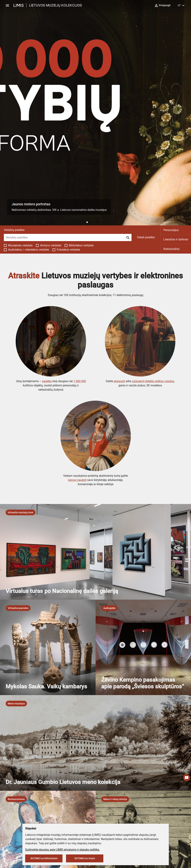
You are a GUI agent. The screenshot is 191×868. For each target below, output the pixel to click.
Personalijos (171, 230)
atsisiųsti (119, 381)
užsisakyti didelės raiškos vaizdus (153, 381)
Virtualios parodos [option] (18, 608)
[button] (87, 222)
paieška (47, 381)
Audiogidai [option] (109, 608)
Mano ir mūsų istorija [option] (115, 799)
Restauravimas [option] (16, 799)
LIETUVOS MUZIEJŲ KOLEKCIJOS (55, 5)
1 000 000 (80, 381)
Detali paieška (146, 237)
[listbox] (21, 512)
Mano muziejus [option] (16, 704)
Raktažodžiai (171, 249)
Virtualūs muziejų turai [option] (21, 512)
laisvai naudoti (77, 480)
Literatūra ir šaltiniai (176, 239)
